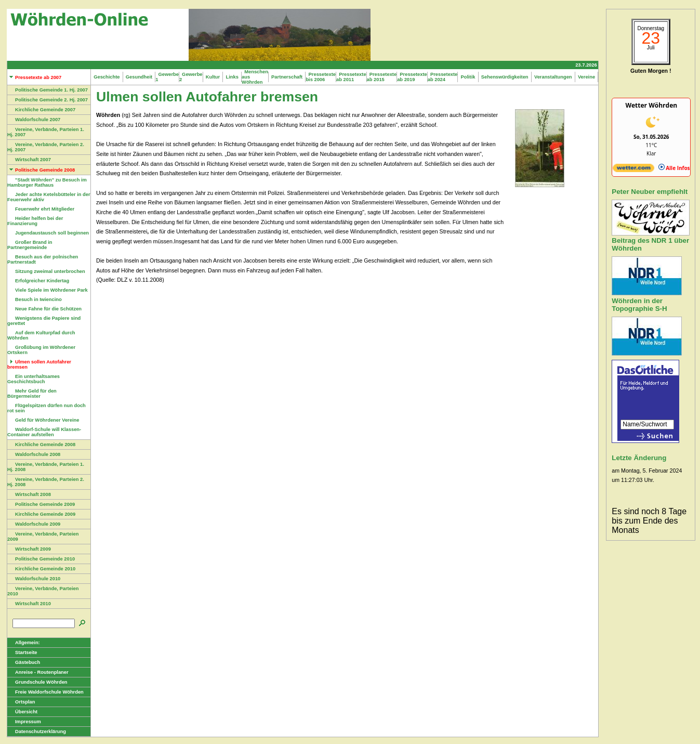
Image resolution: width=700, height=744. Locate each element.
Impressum (24, 722)
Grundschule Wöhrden (37, 682)
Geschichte (107, 77)
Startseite (22, 652)
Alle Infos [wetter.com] (674, 168)
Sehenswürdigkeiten (505, 77)
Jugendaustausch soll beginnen (48, 233)
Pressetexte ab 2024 (443, 77)
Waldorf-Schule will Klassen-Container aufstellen (44, 432)
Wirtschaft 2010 (29, 604)
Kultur (213, 77)
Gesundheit (139, 77)
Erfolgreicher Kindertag (38, 281)
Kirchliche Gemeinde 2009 (41, 514)
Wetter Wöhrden (651, 105)
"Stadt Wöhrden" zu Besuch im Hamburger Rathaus (47, 182)
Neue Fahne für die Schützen (44, 309)
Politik (468, 77)
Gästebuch (24, 662)
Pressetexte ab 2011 (351, 77)
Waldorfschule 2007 (34, 120)
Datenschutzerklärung (37, 732)
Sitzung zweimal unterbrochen (46, 271)
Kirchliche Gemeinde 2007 (41, 110)
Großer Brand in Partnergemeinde (30, 245)
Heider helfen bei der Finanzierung (35, 221)
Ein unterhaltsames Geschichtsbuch (34, 379)
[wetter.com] (633, 170)
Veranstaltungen (553, 77)
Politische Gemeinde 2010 (41, 559)
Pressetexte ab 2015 (382, 77)
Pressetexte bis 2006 (321, 77)
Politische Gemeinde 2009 (41, 504)
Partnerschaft (287, 77)
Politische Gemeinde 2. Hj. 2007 (48, 100)
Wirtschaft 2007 (29, 160)
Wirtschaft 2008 (29, 494)
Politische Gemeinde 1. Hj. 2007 (48, 90)
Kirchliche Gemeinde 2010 (41, 569)
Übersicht (22, 712)
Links (232, 77)
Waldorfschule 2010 (34, 579)
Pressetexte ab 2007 (34, 77)
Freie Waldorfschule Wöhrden (45, 692)
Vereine (587, 77)
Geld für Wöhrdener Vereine (43, 420)
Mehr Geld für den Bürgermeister (32, 394)
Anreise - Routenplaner (38, 672)
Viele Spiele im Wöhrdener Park (48, 290)
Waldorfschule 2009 (34, 524)
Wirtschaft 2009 (29, 549)
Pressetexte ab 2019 (412, 77)
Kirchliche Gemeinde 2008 (41, 445)
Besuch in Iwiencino (35, 299)
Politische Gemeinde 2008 (41, 170)
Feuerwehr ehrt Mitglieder (41, 209)
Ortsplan (21, 702)
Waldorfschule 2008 (34, 454)
